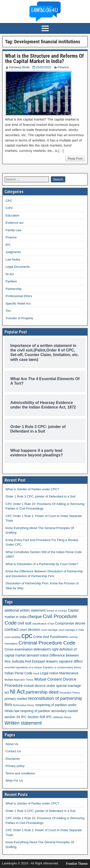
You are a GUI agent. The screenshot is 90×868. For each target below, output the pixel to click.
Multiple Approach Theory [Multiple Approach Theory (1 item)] (19, 680)
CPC (9, 201)
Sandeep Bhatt (19, 67)
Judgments (13, 252)
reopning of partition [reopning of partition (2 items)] (35, 711)
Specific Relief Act (18, 303)
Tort (8, 311)
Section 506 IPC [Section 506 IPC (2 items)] (40, 717)
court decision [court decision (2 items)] (30, 630)
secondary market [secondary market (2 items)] (65, 711)
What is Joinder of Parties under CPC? (32, 489)
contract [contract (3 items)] (12, 629)
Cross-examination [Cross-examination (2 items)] (19, 649)
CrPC (9, 208)
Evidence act (14, 223)
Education (12, 215)
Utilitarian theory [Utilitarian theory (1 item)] (62, 717)
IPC (8, 245)
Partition (11, 281)
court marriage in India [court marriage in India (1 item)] (71, 630)
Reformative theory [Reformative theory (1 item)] (24, 705)
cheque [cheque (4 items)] (35, 616)
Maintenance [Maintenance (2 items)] (69, 673)
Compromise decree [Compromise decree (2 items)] (70, 623)
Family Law (13, 230)
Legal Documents (18, 267)
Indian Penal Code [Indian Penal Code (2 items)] (18, 673)
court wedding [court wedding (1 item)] (12, 637)
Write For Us (14, 781)
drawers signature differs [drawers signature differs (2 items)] (64, 661)
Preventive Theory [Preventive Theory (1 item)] (70, 693)
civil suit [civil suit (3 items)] (24, 623)
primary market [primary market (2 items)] (16, 699)
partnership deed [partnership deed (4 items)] (42, 692)
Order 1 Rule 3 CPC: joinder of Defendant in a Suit (40, 496)
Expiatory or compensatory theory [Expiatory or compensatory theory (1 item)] (62, 667)
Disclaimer (13, 759)
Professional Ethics (19, 296)
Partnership (13, 289)
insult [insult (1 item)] (36, 673)
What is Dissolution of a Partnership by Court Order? (42, 564)
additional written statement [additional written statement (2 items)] (25, 610)
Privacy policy (15, 766)
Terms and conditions (20, 773)
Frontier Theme (77, 864)
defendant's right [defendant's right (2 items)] (46, 649)
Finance (63, 67)
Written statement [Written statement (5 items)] (23, 723)
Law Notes (13, 259)
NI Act (10, 274)
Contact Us (13, 751)
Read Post (75, 158)
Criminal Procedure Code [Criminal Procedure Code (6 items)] (47, 643)
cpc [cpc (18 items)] (27, 635)
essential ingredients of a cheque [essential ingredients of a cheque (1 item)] (23, 667)
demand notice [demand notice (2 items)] (37, 655)
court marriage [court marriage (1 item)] (49, 630)
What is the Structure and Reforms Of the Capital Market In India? (44, 59)
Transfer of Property (19, 318)
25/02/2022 (44, 67)
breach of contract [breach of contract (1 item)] (57, 611)
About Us (12, 744)
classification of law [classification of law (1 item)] (43, 624)
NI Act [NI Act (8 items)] (17, 692)
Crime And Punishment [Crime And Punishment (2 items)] (50, 637)
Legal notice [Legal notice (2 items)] (49, 673)
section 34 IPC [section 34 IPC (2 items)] (16, 717)
